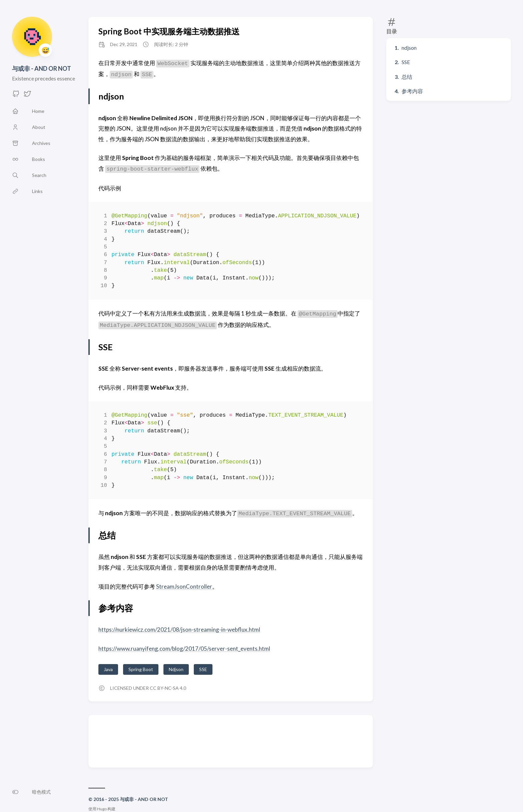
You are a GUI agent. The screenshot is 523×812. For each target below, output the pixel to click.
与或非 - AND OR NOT (42, 68)
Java (108, 669)
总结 (407, 77)
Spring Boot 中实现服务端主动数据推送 (169, 31)
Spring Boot (141, 669)
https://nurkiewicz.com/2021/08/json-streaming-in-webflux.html (179, 630)
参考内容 (412, 91)
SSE (406, 62)
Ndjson (176, 669)
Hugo (102, 809)
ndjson (409, 48)
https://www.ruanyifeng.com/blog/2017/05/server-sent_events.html (184, 649)
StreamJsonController (184, 586)
